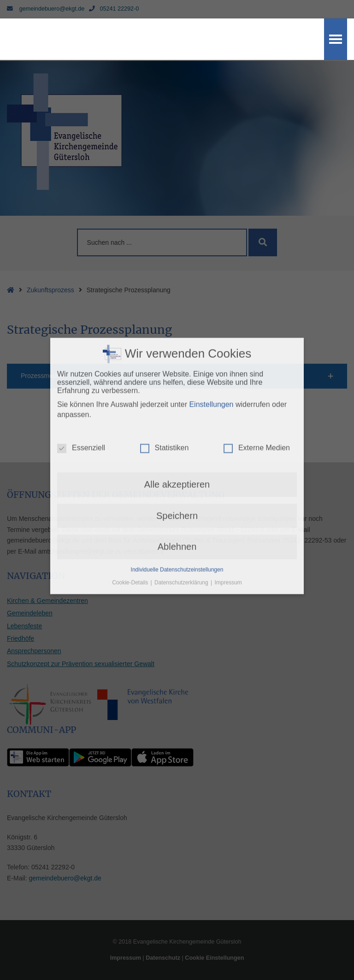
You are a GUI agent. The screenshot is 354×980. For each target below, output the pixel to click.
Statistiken (165, 371)
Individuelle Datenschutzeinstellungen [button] (177, 492)
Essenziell (81, 371)
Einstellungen (211, 327)
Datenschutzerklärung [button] (182, 505)
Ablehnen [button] (177, 469)
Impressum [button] (228, 505)
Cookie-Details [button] (131, 505)
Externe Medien (257, 371)
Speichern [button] (177, 438)
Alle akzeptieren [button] (177, 407)
